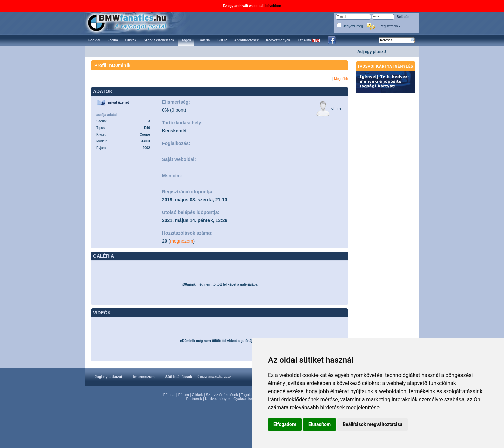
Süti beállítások (179, 377)
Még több (341, 79)
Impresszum (144, 377)
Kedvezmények (218, 399)
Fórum (184, 395)
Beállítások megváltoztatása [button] (372, 424)
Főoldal (169, 395)
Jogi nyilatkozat (109, 377)
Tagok (246, 395)
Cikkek (198, 395)
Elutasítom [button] (319, 424)
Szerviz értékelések (222, 395)
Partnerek (194, 399)
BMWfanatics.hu (135, 22)
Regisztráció (390, 26)
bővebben (273, 6)
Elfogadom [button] (285, 424)
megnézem (182, 241)
